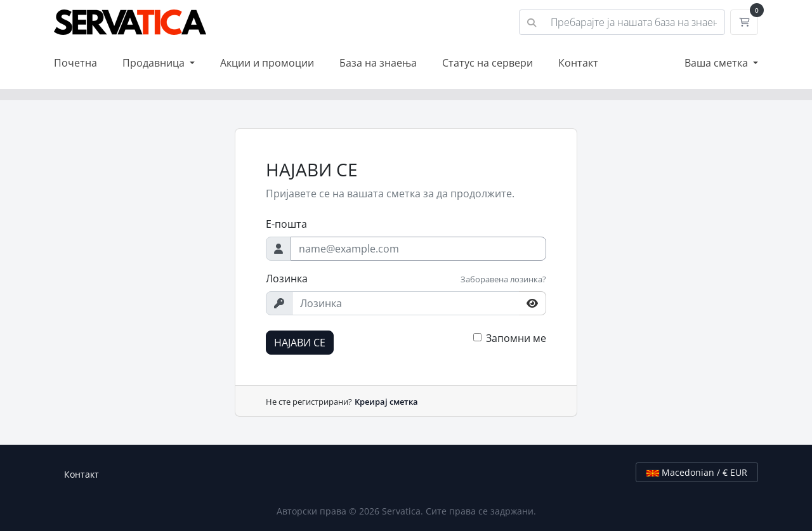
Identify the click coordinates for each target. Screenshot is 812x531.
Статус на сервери (488, 63)
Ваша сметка (717, 63)
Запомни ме (516, 338)
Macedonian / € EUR (697, 472)
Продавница (155, 63)
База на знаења (378, 63)
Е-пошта (286, 224)
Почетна (75, 63)
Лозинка (287, 279)
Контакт (578, 63)
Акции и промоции (267, 63)
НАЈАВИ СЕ (300, 343)
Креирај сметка (386, 402)
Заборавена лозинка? (503, 279)
